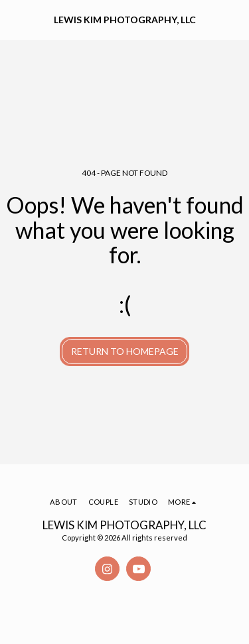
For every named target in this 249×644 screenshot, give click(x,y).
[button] (15, 19)
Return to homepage (125, 351)
